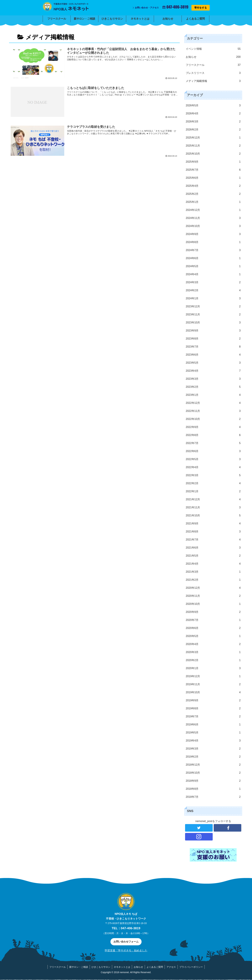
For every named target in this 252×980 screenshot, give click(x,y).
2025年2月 (213, 194)
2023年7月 (213, 347)
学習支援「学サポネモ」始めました (126, 950)
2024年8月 (213, 242)
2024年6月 (213, 258)
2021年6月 (213, 548)
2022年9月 (213, 427)
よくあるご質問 (155, 967)
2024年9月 (213, 234)
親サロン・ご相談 (79, 967)
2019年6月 (213, 725)
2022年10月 (213, 419)
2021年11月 (213, 508)
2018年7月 (213, 797)
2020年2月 (213, 660)
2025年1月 (213, 202)
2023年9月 (213, 331)
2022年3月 (213, 475)
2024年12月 (213, 210)
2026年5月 (213, 106)
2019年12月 (213, 676)
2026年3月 (213, 122)
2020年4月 (213, 644)
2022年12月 (213, 403)
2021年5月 (213, 556)
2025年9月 (213, 162)
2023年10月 (213, 323)
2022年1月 (213, 491)
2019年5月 (213, 733)
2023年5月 (213, 363)
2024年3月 (213, 282)
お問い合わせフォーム (126, 942)
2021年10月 (213, 516)
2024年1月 (213, 298)
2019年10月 (213, 692)
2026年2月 (213, 130)
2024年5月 (213, 266)
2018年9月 (213, 781)
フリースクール (213, 65)
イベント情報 (213, 49)
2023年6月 (213, 355)
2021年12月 (213, 499)
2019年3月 (213, 749)
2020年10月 (213, 604)
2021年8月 (213, 532)
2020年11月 (213, 596)
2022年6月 (213, 451)
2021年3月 (213, 572)
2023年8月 (213, 339)
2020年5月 (213, 636)
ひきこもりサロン (101, 967)
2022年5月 (213, 459)
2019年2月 (213, 757)
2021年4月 (213, 564)
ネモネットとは (122, 967)
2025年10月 (213, 154)
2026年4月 (213, 114)
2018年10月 (213, 773)
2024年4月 (213, 274)
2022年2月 (213, 483)
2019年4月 (213, 741)
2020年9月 (213, 612)
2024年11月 (213, 218)
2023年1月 (213, 395)
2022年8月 (213, 435)
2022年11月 (213, 411)
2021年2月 (213, 580)
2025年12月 (213, 138)
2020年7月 (213, 620)
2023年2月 (213, 387)
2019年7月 (213, 717)
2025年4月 (213, 186)
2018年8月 (213, 789)
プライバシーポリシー (191, 967)
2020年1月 (213, 668)
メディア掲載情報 (213, 81)
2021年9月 (213, 524)
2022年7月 (213, 443)
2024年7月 (213, 250)
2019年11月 (213, 684)
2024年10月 (213, 226)
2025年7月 (213, 170)
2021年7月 (213, 540)
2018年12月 (213, 765)
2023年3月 (213, 379)
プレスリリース (213, 73)
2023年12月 (213, 307)
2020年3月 (213, 652)
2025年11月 (213, 146)
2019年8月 (213, 708)
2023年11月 (213, 315)
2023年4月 (213, 371)
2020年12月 (213, 588)
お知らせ (213, 57)
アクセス (171, 967)
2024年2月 (213, 290)
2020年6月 (213, 628)
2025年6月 (213, 178)
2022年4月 (213, 467)
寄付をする (201, 8)
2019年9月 (213, 700)
